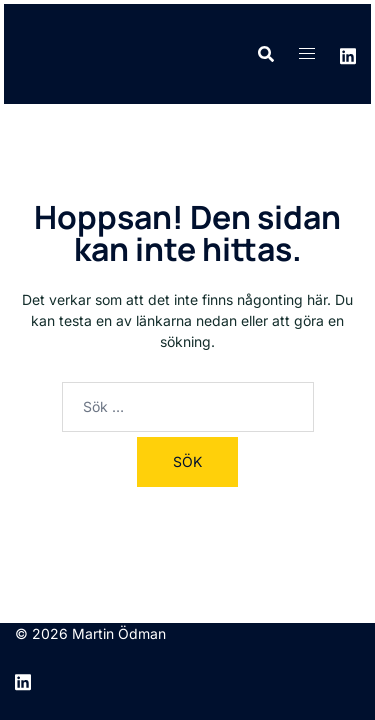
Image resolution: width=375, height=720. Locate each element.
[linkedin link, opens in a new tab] (348, 53)
